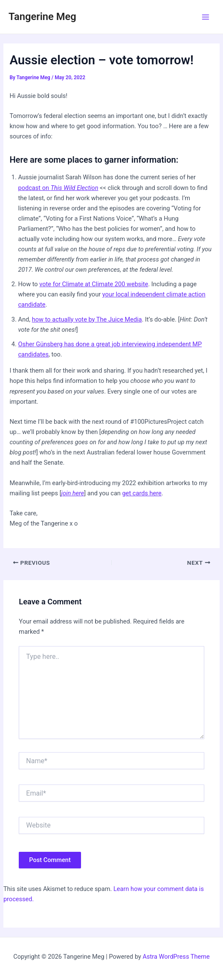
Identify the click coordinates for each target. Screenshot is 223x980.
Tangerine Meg (42, 17)
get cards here (142, 493)
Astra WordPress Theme (176, 957)
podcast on (58, 188)
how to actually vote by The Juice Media (87, 319)
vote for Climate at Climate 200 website (94, 284)
